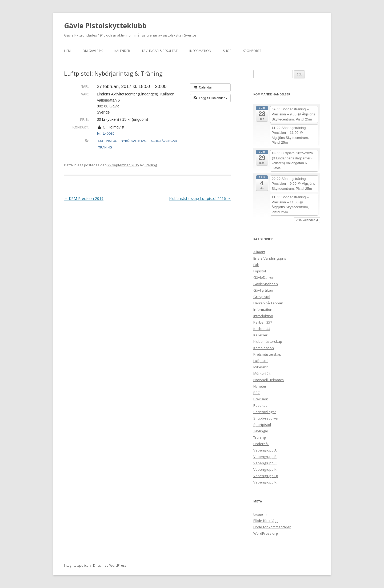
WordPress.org (265, 533)
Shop (227, 51)
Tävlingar (261, 431)
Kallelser (260, 335)
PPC (257, 393)
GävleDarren (264, 277)
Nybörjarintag (134, 141)
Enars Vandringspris (270, 258)
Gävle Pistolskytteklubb (105, 26)
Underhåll (261, 444)
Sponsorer (252, 51)
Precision (261, 399)
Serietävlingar (164, 141)
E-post (105, 133)
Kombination (264, 348)
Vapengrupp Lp (266, 476)
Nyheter (260, 386)
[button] (210, 98)
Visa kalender (307, 220)
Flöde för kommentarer (272, 527)
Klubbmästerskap (268, 341)
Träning (105, 147)
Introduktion (263, 316)
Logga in (260, 514)
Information (200, 51)
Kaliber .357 (263, 322)
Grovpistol (262, 297)
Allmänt (259, 252)
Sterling (151, 165)
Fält (256, 265)
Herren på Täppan (268, 303)
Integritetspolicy (76, 565)
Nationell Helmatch (269, 380)
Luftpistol (108, 141)
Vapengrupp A (265, 450)
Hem (67, 51)
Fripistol (260, 271)
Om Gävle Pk (93, 51)
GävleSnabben (266, 284)
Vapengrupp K (265, 469)
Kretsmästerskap (267, 354)
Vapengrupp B (265, 457)
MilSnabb (261, 367)
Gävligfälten (263, 290)
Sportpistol (262, 425)
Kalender (122, 51)
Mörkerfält (262, 373)
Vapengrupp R (265, 482)
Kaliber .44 (262, 329)
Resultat (260, 405)
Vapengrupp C (265, 463)
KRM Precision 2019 (84, 198)
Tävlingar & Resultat (160, 51)
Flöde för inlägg (266, 521)
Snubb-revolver (266, 418)
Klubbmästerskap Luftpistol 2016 (200, 198)
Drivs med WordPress (110, 565)
